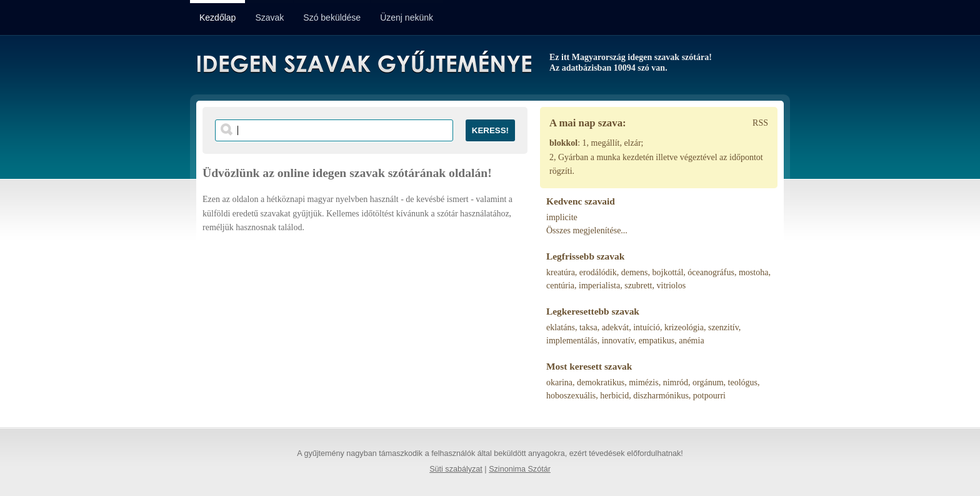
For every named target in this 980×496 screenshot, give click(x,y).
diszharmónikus (661, 396)
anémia (691, 341)
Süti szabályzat (456, 469)
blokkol (563, 143)
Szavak (269, 18)
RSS (760, 123)
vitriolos (672, 286)
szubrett (638, 286)
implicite (562, 217)
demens (635, 272)
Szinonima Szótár (520, 469)
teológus (743, 382)
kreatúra (561, 272)
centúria (560, 286)
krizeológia (684, 327)
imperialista (599, 286)
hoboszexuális (571, 396)
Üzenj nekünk (407, 18)
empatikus (657, 341)
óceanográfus (711, 272)
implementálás (572, 341)
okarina (559, 382)
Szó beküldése (332, 18)
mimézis (643, 382)
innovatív (618, 341)
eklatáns (561, 327)
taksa (588, 327)
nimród (676, 382)
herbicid (614, 396)
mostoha (753, 272)
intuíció (647, 327)
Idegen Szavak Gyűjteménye (363, 64)
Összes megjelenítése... (587, 230)
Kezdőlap (217, 18)
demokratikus (601, 382)
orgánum (708, 382)
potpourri (709, 396)
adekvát (616, 327)
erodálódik (598, 272)
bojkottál (668, 272)
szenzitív (723, 327)
